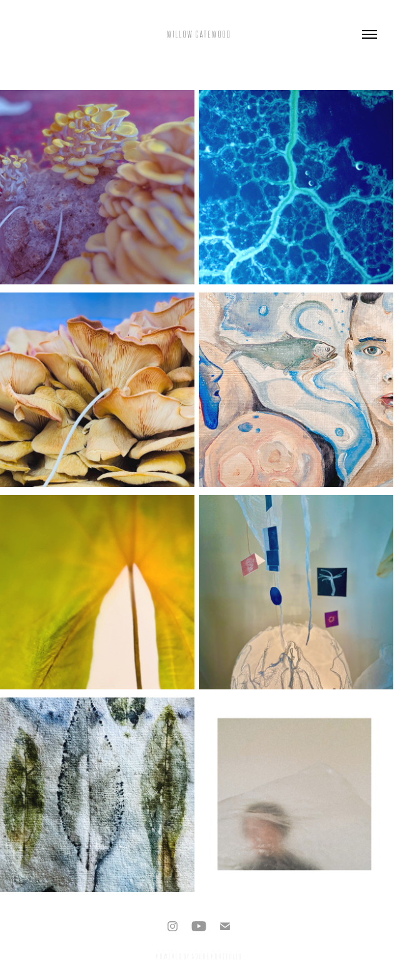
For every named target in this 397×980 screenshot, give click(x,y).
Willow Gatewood (198, 34)
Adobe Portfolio (217, 956)
